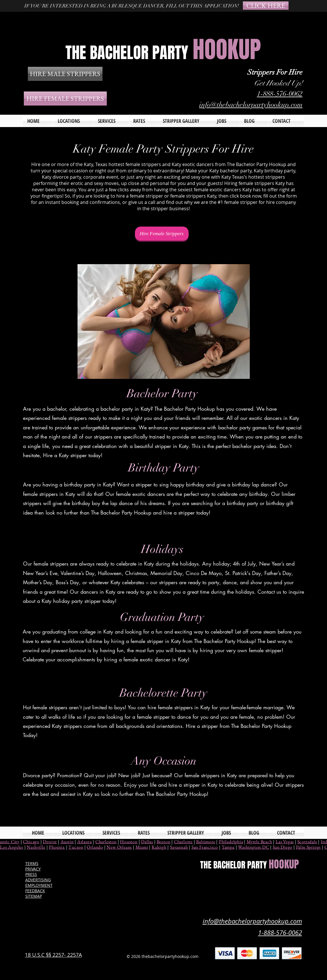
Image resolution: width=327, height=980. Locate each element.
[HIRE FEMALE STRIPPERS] (65, 99)
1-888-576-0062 (280, 94)
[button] (111, 121)
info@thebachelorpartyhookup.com (251, 105)
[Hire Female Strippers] (162, 234)
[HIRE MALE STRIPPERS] (65, 74)
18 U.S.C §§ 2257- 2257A (53, 955)
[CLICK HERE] (266, 6)
